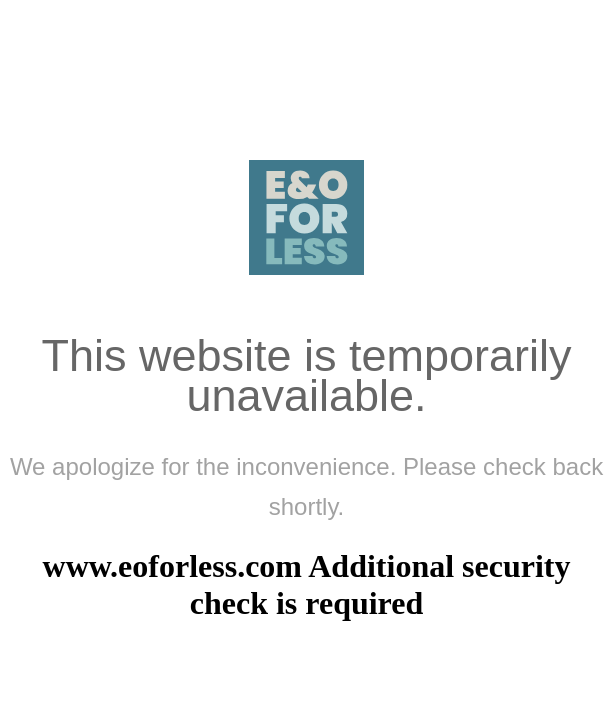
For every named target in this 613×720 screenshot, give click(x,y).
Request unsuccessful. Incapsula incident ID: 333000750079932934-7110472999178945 (306, 360)
